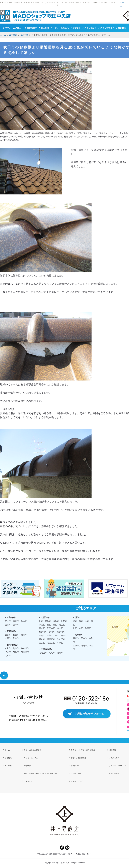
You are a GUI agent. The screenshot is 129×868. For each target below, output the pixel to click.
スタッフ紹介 (90, 28)
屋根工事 (24, 35)
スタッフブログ (107, 28)
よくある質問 (114, 758)
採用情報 (122, 28)
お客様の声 (32, 28)
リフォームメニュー (14, 28)
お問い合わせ (114, 774)
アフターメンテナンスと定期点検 (84, 750)
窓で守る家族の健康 (79, 758)
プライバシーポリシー (118, 766)
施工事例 (13, 35)
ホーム (3, 35)
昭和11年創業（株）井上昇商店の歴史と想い (41, 774)
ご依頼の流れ (29, 782)
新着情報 (8, 758)
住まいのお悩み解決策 (33, 750)
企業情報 (77, 28)
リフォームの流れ (61, 28)
